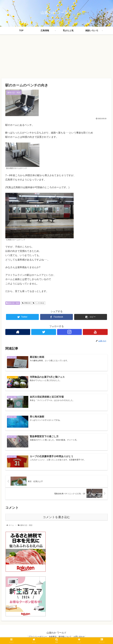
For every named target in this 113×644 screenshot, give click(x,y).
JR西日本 (26, 303)
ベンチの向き (39, 303)
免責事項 (52, 637)
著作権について (65, 637)
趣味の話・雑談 (13, 303)
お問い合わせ (80, 637)
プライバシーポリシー (36, 637)
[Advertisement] (57, 56)
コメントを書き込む (57, 517)
